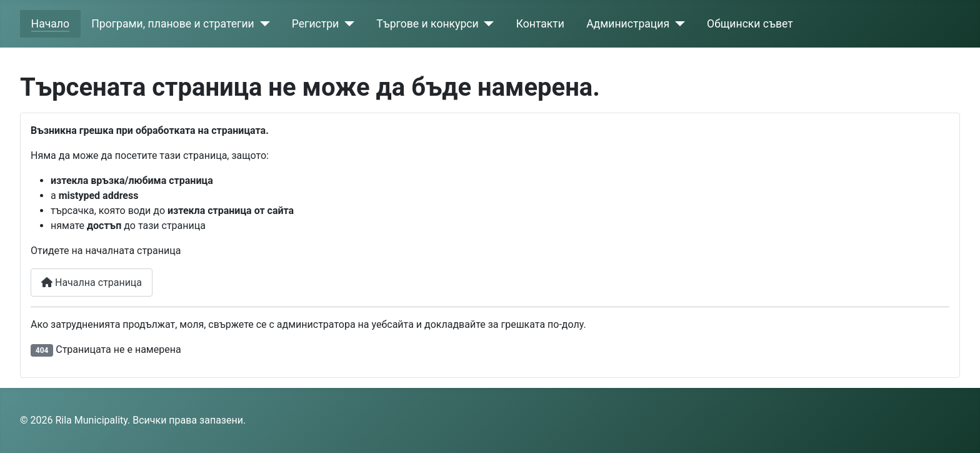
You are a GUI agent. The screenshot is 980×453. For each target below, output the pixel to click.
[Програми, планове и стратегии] (262, 24)
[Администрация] (677, 24)
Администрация (628, 24)
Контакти (540, 24)
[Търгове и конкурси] (487, 24)
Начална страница (92, 282)
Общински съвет (750, 24)
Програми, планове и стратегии (172, 24)
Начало (50, 24)
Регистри (316, 24)
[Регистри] (347, 24)
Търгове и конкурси (427, 24)
